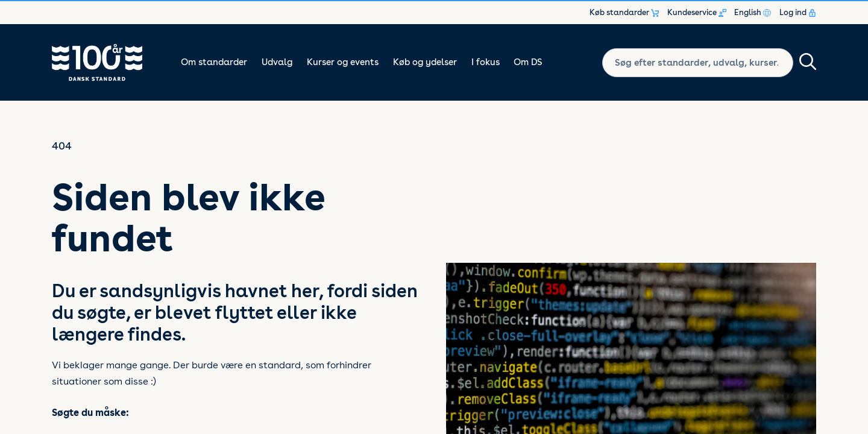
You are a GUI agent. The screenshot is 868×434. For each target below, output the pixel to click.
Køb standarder (624, 13)
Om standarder (214, 62)
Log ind (798, 13)
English (753, 13)
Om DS (528, 62)
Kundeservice (697, 13)
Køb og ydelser (425, 62)
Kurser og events (343, 62)
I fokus (486, 62)
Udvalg (277, 62)
